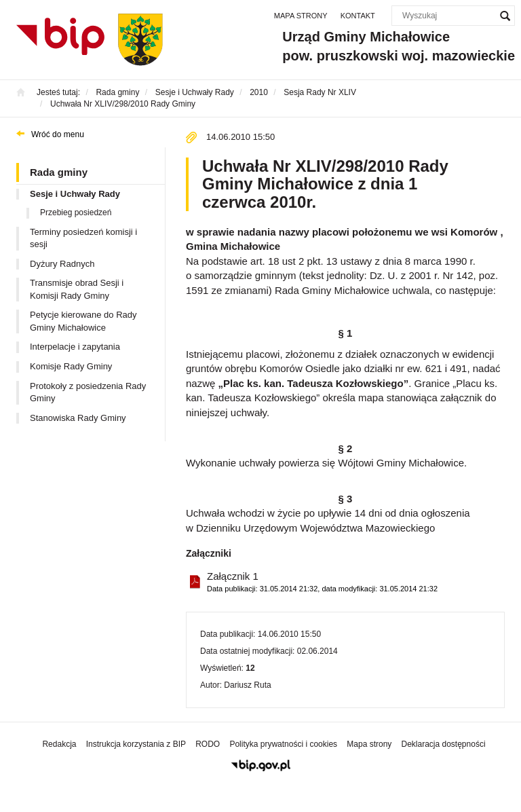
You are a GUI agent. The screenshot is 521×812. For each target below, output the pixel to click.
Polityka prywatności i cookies (283, 744)
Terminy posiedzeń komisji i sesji (83, 238)
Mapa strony (301, 16)
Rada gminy (59, 172)
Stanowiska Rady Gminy (78, 418)
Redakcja (59, 744)
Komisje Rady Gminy (71, 366)
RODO (208, 744)
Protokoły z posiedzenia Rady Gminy (88, 392)
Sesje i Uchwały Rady (75, 194)
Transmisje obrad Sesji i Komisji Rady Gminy (77, 289)
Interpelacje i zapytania (75, 347)
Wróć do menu (58, 134)
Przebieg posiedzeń (76, 213)
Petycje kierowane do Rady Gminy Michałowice (83, 321)
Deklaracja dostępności (443, 744)
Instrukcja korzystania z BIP (136, 744)
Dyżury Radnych (62, 264)
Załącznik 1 (322, 582)
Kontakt (358, 16)
